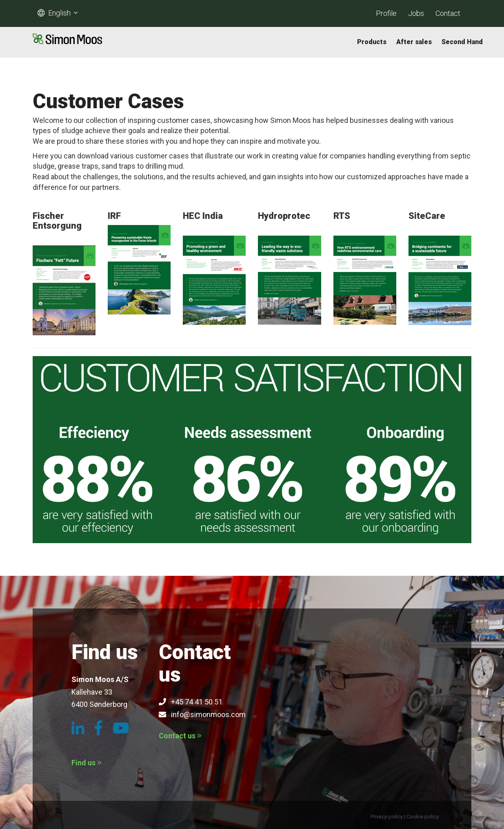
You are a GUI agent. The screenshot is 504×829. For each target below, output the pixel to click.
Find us (87, 763)
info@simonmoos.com (202, 714)
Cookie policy (423, 817)
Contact (448, 13)
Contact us (180, 736)
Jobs (416, 13)
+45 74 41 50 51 (191, 702)
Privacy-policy (387, 817)
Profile (386, 13)
